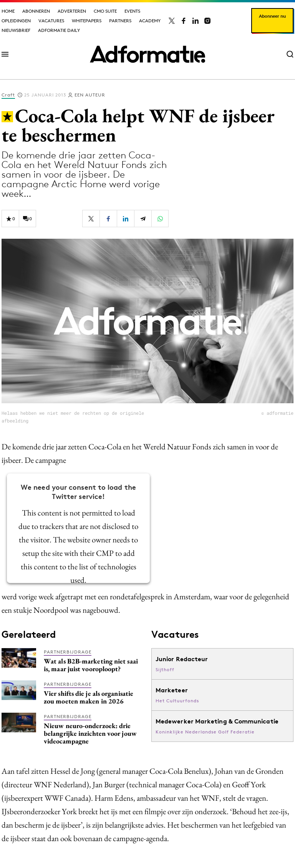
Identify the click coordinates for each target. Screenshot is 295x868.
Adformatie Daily (59, 30)
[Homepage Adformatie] (147, 54)
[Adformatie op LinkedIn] (196, 21)
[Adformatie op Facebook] (184, 21)
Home (8, 11)
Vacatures (51, 21)
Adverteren (72, 11)
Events (132, 11)
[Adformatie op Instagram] (207, 21)
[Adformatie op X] (172, 21)
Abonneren (36, 11)
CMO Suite (105, 11)
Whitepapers (87, 21)
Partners (120, 21)
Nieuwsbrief (16, 30)
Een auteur (90, 95)
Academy (150, 21)
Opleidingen (16, 21)
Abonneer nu (272, 16)
